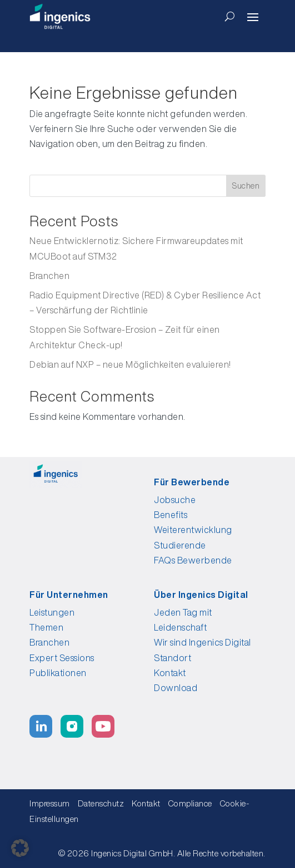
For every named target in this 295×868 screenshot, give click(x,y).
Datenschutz (101, 803)
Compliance (193, 803)
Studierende (180, 545)
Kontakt (170, 673)
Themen (46, 627)
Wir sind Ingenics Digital (202, 642)
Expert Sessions (62, 658)
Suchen (246, 186)
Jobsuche (175, 500)
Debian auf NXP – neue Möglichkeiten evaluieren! (130, 364)
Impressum (50, 803)
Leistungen (52, 612)
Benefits (171, 515)
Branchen (49, 276)
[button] (20, 848)
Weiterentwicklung (193, 530)
